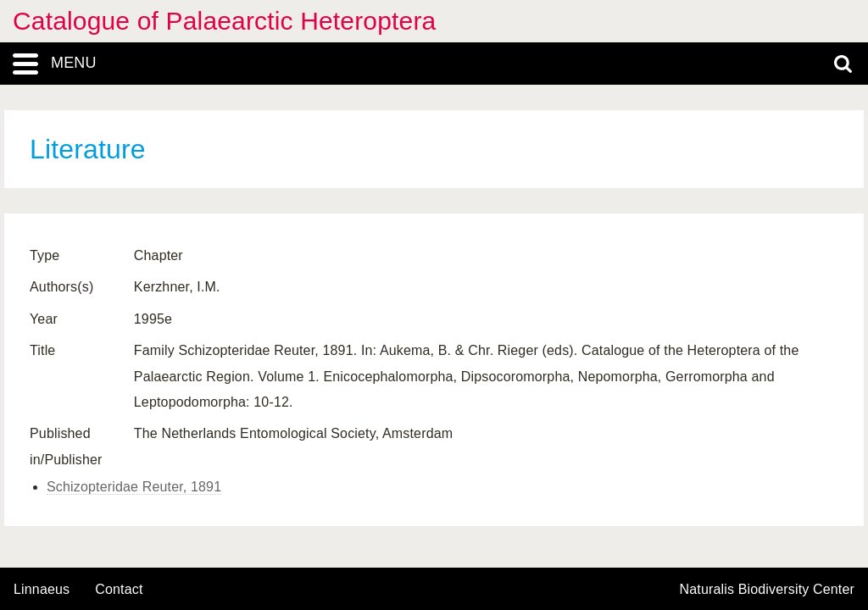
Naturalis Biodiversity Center (768, 590)
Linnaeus (42, 590)
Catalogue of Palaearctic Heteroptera (224, 21)
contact (119, 589)
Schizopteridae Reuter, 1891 (134, 487)
